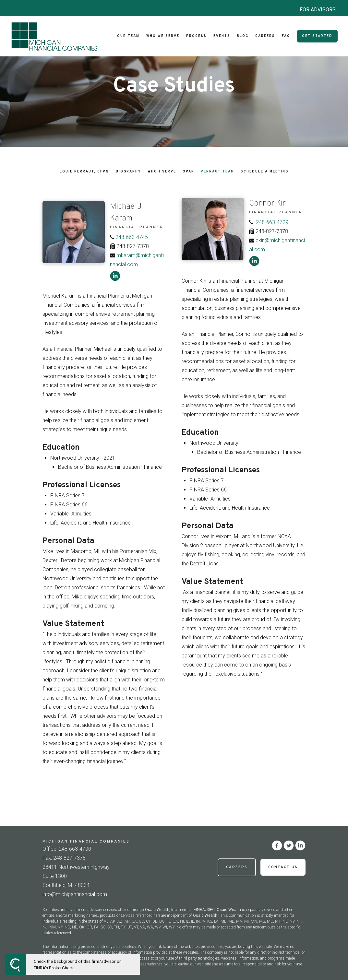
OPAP (188, 172)
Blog (243, 36)
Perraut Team (217, 172)
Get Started (317, 36)
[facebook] (277, 845)
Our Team (128, 36)
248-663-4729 (272, 222)
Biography (128, 172)
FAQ (286, 36)
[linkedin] (115, 276)
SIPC (211, 910)
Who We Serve (163, 36)
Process (196, 36)
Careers (265, 36)
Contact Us (283, 867)
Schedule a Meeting (264, 172)
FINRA (199, 910)
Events (222, 36)
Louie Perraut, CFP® (84, 172)
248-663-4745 (132, 237)
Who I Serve (162, 172)
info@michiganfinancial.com (75, 894)
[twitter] (289, 845)
